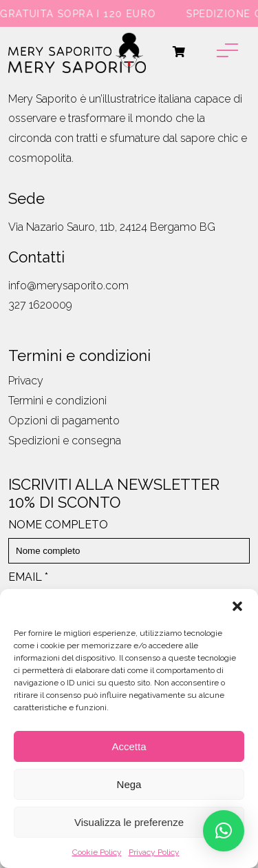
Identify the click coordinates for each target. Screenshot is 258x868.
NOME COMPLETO (58, 525)
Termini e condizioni (57, 401)
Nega (129, 784)
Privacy (26, 381)
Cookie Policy (97, 852)
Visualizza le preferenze (129, 822)
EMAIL (28, 577)
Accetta (129, 746)
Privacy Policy (154, 852)
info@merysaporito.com (68, 286)
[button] (237, 606)
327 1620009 (40, 305)
